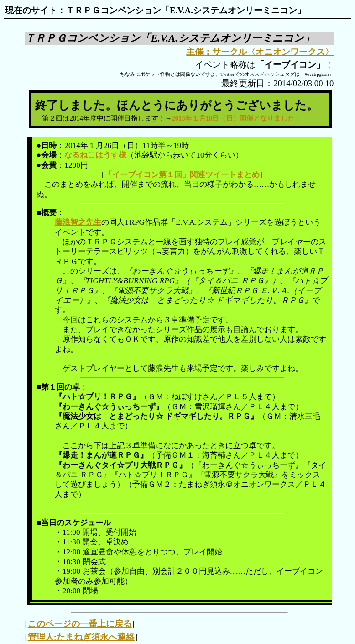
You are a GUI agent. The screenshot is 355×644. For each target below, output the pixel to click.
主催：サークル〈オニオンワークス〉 (260, 52)
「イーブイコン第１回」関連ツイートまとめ (182, 175)
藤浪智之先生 (78, 222)
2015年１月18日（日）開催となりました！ (236, 118)
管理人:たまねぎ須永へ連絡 (81, 637)
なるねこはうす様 (95, 155)
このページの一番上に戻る (80, 624)
